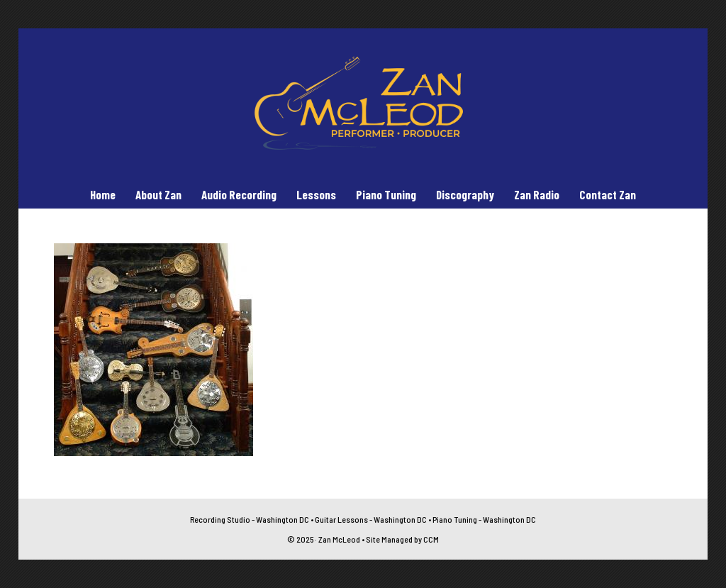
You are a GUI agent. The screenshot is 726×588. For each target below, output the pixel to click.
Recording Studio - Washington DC (250, 519)
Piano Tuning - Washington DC (484, 519)
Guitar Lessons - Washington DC (371, 519)
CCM (431, 539)
